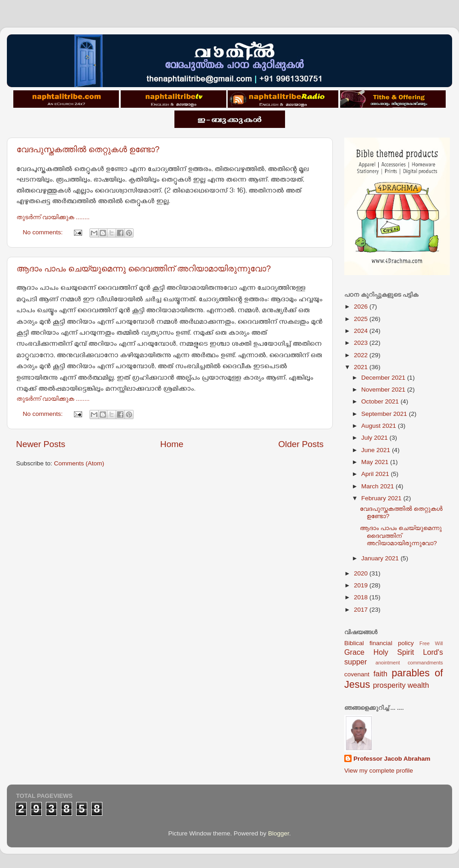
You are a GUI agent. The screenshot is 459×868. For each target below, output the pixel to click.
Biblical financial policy (379, 643)
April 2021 (376, 474)
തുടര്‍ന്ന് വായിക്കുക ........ (53, 217)
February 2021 (382, 498)
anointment (388, 663)
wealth (418, 685)
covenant (357, 674)
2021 (362, 367)
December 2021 (384, 378)
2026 (362, 307)
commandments (425, 663)
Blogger (279, 833)
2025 (362, 319)
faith (380, 674)
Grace (354, 652)
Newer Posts (41, 444)
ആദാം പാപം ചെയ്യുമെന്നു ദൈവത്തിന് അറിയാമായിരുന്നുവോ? (144, 269)
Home (172, 444)
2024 (362, 331)
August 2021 (380, 426)
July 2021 (375, 438)
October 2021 (381, 401)
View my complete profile (379, 771)
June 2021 (377, 450)
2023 (362, 343)
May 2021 (376, 462)
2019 (362, 585)
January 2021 (381, 558)
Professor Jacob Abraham (392, 759)
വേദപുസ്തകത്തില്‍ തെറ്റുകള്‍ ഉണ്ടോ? (88, 149)
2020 (362, 573)
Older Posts (301, 444)
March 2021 (378, 486)
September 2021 (385, 414)
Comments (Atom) (79, 463)
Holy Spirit (394, 652)
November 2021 (384, 390)
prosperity (389, 685)
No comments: (44, 232)
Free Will (431, 643)
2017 (362, 610)
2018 (362, 597)
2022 (362, 355)
